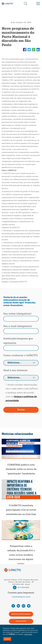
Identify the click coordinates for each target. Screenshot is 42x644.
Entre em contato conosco (21, 614)
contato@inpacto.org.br (21, 597)
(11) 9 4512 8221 (21, 587)
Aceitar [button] (7, 639)
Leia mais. (28, 634)
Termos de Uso (21, 621)
